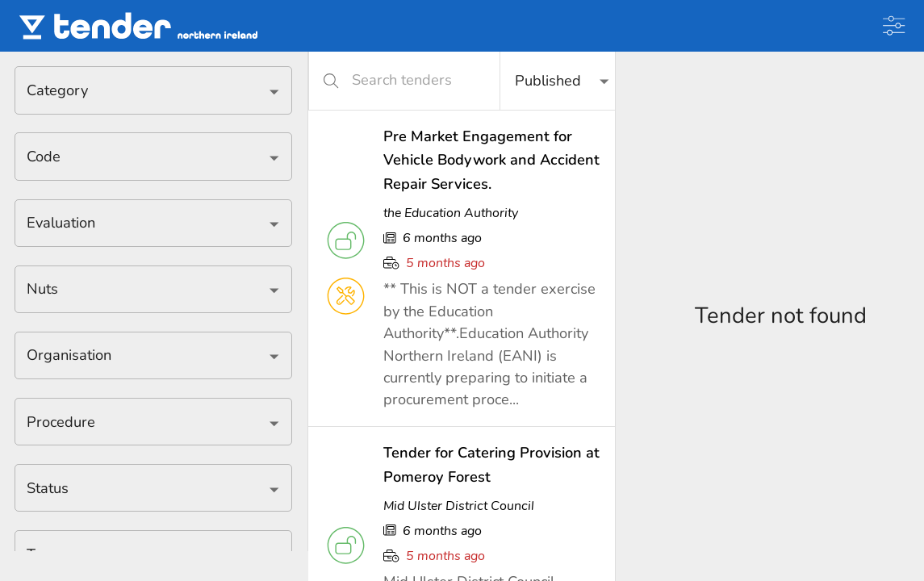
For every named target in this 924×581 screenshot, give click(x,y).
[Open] (274, 92)
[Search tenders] (414, 80)
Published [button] (548, 81)
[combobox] (141, 90)
